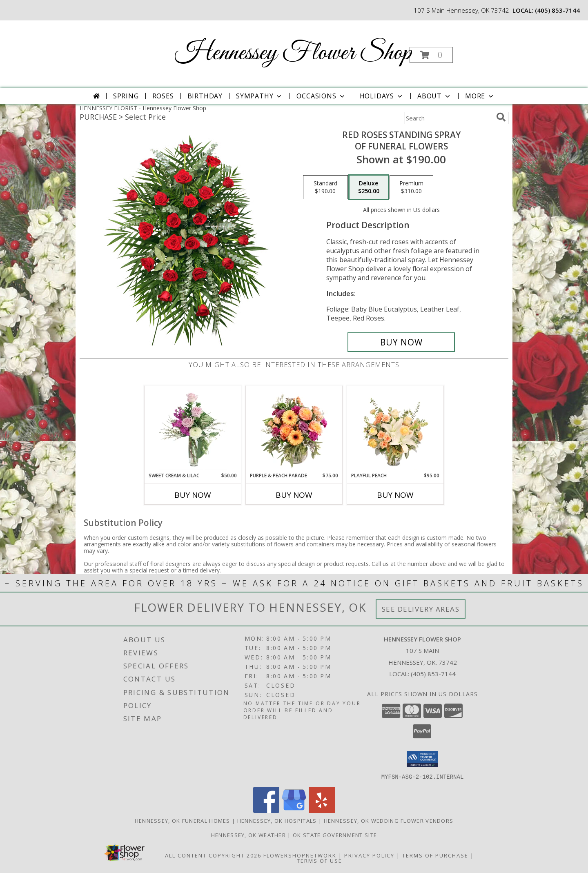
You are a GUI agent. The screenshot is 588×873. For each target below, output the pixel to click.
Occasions (321, 96)
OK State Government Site (335, 835)
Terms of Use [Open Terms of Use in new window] (320, 860)
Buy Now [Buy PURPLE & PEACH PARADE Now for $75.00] (294, 495)
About (434, 96)
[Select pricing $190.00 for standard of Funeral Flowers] (325, 187)
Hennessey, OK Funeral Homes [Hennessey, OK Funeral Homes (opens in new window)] (183, 820)
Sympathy (259, 96)
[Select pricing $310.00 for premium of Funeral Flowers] (411, 187)
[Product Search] (449, 118)
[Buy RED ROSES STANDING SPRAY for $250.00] (401, 342)
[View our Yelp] (322, 810)
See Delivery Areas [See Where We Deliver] (421, 609)
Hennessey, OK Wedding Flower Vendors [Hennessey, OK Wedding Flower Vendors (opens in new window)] (389, 820)
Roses (163, 96)
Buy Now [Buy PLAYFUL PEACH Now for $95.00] (395, 495)
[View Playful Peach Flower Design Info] (395, 429)
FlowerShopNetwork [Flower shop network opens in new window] (300, 855)
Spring (126, 96)
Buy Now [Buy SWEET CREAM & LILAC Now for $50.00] (193, 495)
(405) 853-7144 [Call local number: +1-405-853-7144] (557, 10)
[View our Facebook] (266, 810)
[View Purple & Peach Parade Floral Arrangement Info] (294, 429)
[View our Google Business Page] (294, 810)
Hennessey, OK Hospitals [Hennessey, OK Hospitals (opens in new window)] (277, 820)
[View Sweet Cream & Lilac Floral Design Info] (193, 429)
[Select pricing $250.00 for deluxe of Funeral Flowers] (369, 187)
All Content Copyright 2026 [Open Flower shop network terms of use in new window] (213, 855)
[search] (501, 117)
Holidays (382, 96)
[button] (431, 55)
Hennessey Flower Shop (293, 53)
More (480, 96)
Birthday (205, 96)
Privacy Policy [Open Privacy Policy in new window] (369, 855)
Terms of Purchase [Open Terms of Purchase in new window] (435, 855)
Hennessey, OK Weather (248, 835)
